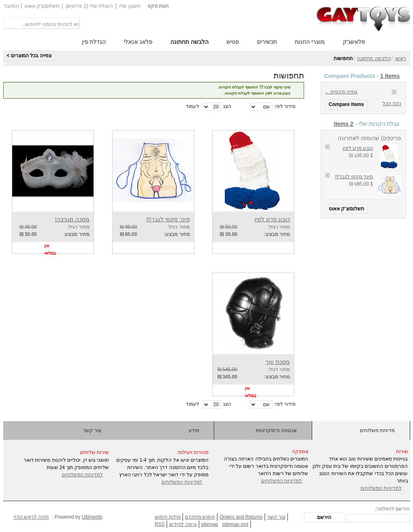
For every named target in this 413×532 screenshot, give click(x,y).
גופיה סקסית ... (341, 92)
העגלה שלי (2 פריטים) (89, 6)
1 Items (390, 76)
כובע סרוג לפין (358, 148)
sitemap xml (235, 524)
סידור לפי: (285, 106)
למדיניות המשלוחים (82, 475)
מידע (194, 430)
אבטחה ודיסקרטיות (276, 430)
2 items (343, 124)
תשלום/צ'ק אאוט (42, 6)
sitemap (210, 524)
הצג (227, 106)
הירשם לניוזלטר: (393, 509)
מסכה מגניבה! (72, 219)
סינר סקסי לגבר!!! (354, 177)
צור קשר (92, 430)
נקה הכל (392, 104)
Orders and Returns (241, 517)
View (278, 248)
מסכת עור (278, 362)
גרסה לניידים (183, 524)
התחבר (11, 6)
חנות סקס (158, 6)
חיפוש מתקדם (200, 517)
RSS (160, 524)
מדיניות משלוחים (377, 430)
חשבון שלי (130, 6)
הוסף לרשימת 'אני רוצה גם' (236, 248)
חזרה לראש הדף (31, 517)
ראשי (401, 58)
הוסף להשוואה (220, 248)
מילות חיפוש (168, 517)
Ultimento (92, 517)
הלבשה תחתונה (374, 58)
